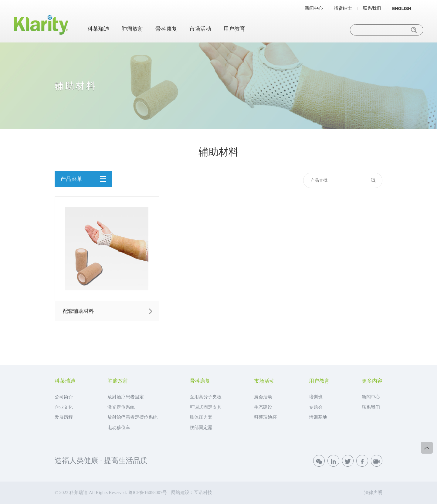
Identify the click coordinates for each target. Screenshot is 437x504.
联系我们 (372, 8)
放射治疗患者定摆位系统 (132, 417)
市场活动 (200, 29)
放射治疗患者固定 (126, 397)
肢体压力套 (201, 417)
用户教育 (234, 29)
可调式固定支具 (206, 407)
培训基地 (318, 417)
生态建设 (263, 407)
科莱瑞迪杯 (265, 417)
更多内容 (372, 381)
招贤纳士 (343, 8)
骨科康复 (166, 29)
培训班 (316, 397)
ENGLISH (401, 8)
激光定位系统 (121, 407)
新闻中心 (314, 8)
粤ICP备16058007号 (147, 492)
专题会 (316, 407)
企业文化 (64, 407)
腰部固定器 (201, 428)
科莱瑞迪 (98, 29)
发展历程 (64, 417)
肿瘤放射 (132, 29)
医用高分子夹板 (206, 397)
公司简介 (64, 397)
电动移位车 (119, 428)
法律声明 (373, 492)
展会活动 (263, 397)
